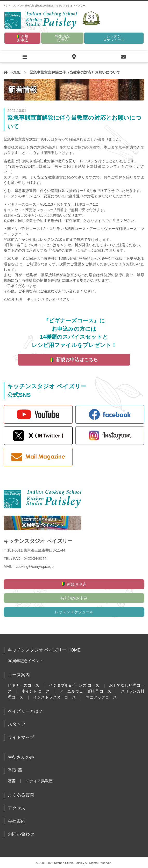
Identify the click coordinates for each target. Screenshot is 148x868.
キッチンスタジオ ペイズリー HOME (44, 650)
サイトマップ (21, 737)
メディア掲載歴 (39, 781)
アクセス (17, 808)
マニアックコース (101, 697)
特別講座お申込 (62, 38)
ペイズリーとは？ (25, 711)
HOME (15, 72)
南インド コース (36, 691)
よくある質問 (21, 795)
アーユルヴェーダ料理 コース (85, 691)
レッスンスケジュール (114, 38)
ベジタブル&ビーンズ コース (74, 685)
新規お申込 (23, 38)
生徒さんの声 (21, 757)
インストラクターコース (55, 697)
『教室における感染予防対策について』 (86, 166)
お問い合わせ (21, 834)
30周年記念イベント (26, 661)
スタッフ (17, 724)
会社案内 (17, 821)
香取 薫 (15, 770)
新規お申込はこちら (77, 360)
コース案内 (19, 675)
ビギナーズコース (23, 685)
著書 (12, 781)
